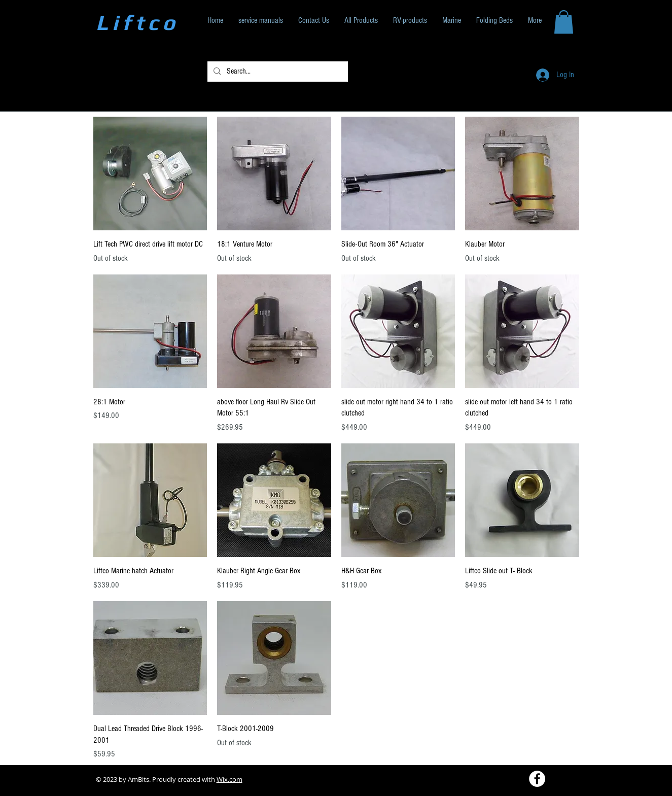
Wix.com (229, 779)
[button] (564, 22)
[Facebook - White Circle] (537, 779)
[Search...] (277, 72)
